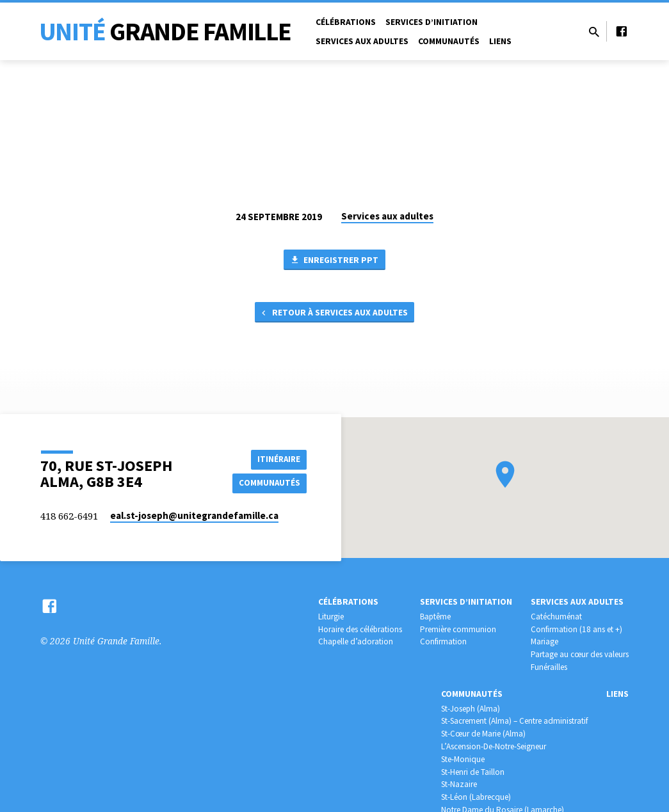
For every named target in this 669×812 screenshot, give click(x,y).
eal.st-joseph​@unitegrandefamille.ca (194, 515)
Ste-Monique (463, 759)
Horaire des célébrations (360, 629)
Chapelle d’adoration (356, 641)
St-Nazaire (459, 784)
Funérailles (549, 667)
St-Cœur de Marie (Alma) (483, 734)
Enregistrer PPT (334, 261)
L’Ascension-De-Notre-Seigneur (494, 746)
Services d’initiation (431, 22)
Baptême (435, 617)
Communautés (449, 41)
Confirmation (443, 641)
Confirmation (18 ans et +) (576, 629)
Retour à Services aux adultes (333, 315)
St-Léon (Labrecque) (476, 797)
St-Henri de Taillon (473, 772)
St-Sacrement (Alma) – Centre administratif (514, 721)
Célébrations (346, 22)
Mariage (544, 641)
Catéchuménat (556, 617)
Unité (165, 31)
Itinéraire (274, 458)
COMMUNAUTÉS (268, 483)
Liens (500, 41)
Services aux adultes (362, 41)
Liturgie (331, 617)
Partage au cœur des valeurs (580, 654)
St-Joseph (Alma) (471, 709)
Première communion (458, 629)
